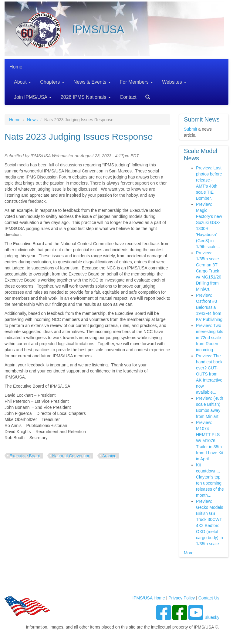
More (189, 553)
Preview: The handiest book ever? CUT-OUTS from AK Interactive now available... (209, 374)
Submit (191, 129)
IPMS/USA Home (149, 598)
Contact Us (209, 598)
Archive (109, 456)
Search (145, 95)
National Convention (71, 456)
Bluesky (212, 617)
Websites (174, 82)
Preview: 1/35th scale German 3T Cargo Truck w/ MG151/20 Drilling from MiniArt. (209, 271)
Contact (128, 97)
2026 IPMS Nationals (86, 97)
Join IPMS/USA (33, 97)
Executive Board (25, 456)
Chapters (52, 82)
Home (16, 67)
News (32, 120)
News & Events (92, 82)
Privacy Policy (182, 598)
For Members (137, 82)
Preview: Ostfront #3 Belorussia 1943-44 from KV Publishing (209, 307)
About (22, 82)
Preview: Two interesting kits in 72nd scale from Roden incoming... (209, 338)
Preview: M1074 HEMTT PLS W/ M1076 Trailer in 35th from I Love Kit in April (210, 441)
